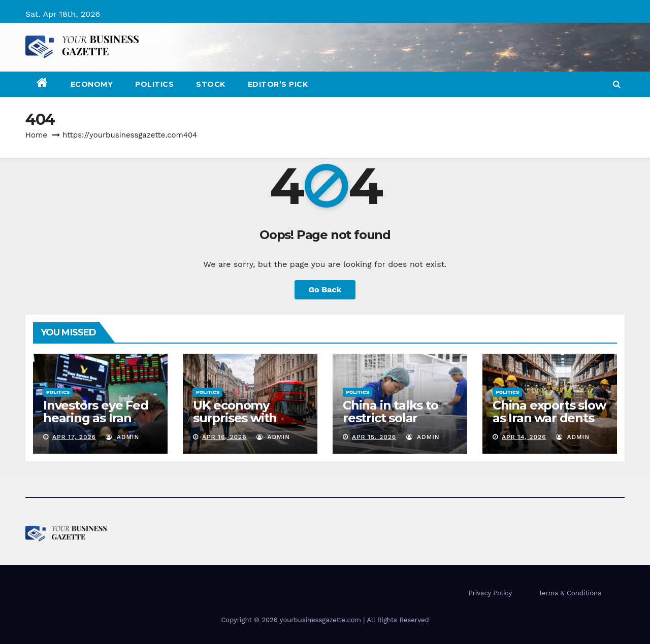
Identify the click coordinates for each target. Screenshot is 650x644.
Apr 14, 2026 (524, 437)
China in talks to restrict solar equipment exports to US (391, 424)
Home (36, 135)
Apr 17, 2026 (74, 437)
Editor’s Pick (278, 84)
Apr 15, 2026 (374, 437)
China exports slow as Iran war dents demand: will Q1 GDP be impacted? (549, 424)
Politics (154, 84)
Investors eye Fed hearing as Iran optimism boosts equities (96, 424)
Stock (211, 84)
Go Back (325, 290)
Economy (92, 84)
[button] (617, 84)
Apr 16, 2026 (224, 437)
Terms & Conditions (570, 593)
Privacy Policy (490, 593)
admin (122, 437)
